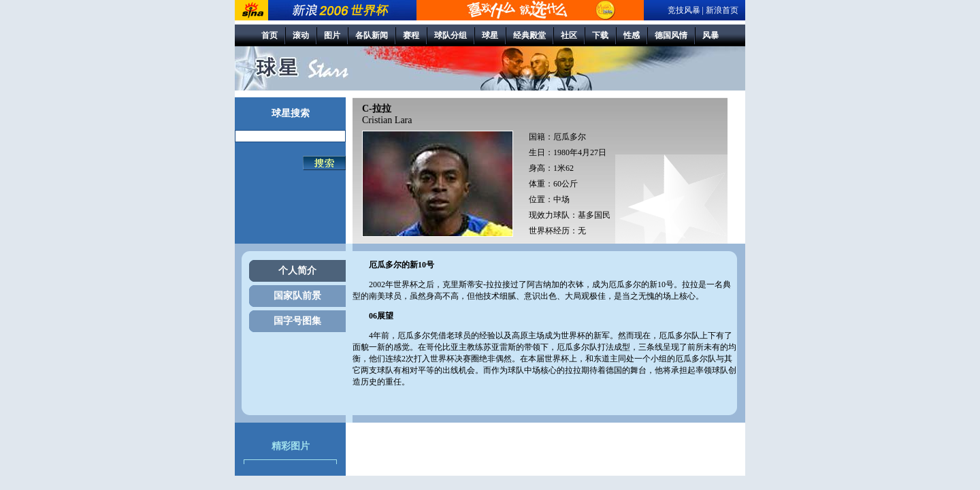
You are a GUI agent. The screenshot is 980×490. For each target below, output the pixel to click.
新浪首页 (722, 10)
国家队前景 (297, 296)
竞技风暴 (684, 10)
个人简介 (297, 271)
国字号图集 (297, 321)
